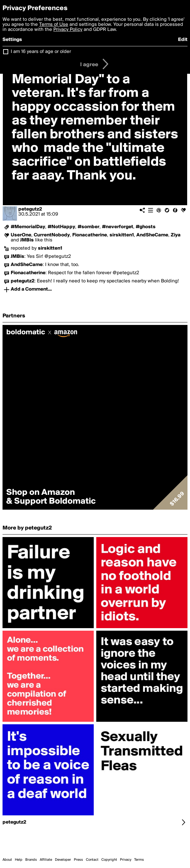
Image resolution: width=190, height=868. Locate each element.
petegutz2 (30, 209)
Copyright (109, 860)
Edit (183, 40)
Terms (139, 860)
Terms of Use (54, 25)
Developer (63, 860)
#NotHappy (61, 227)
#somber (89, 227)
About (7, 860)
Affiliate (46, 860)
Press (78, 860)
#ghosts (146, 227)
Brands (31, 860)
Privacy (126, 860)
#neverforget (118, 227)
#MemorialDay (28, 227)
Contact (92, 860)
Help (19, 860)
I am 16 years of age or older (41, 52)
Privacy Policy (68, 30)
